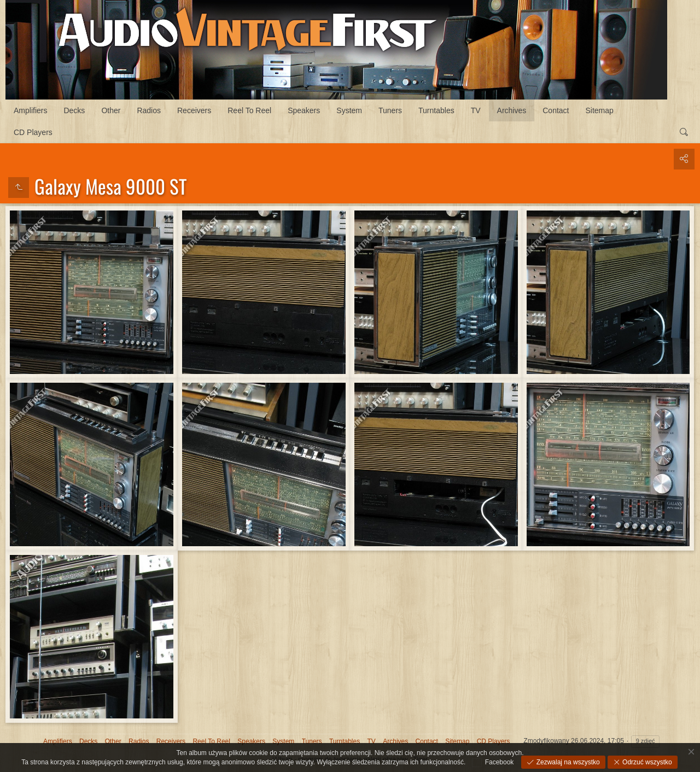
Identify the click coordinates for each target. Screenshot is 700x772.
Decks (74, 110)
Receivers (194, 110)
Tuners (390, 110)
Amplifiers (30, 110)
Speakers (304, 110)
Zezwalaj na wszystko (567, 762)
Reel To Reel (249, 110)
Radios (149, 110)
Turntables (436, 110)
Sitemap (600, 110)
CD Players (33, 132)
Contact (556, 110)
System (349, 110)
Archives (512, 110)
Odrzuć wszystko (646, 762)
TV (476, 110)
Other (111, 110)
